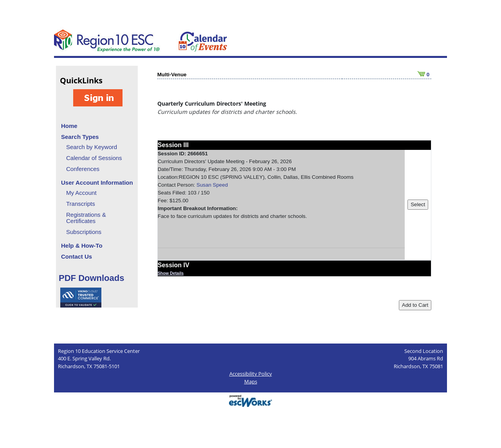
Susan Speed (212, 185)
